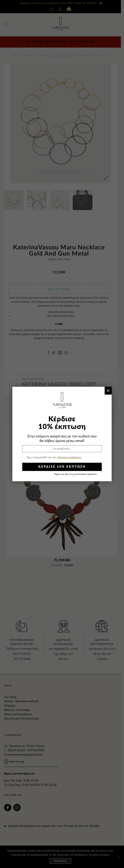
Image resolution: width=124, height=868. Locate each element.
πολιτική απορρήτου (69, 457)
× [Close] (108, 391)
